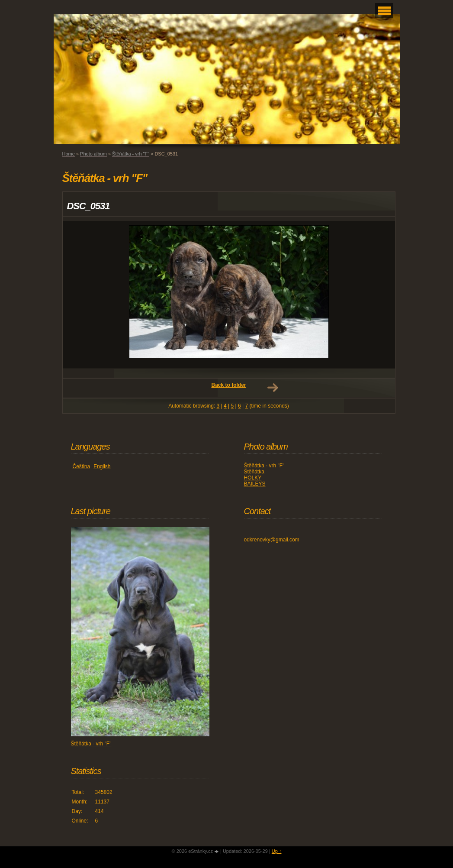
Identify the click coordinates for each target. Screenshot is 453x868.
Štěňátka (254, 472)
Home (69, 154)
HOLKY (253, 478)
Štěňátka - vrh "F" (131, 154)
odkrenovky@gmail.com (272, 540)
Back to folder (228, 385)
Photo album (93, 154)
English (102, 466)
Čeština (82, 466)
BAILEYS (255, 484)
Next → (273, 388)
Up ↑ (277, 851)
